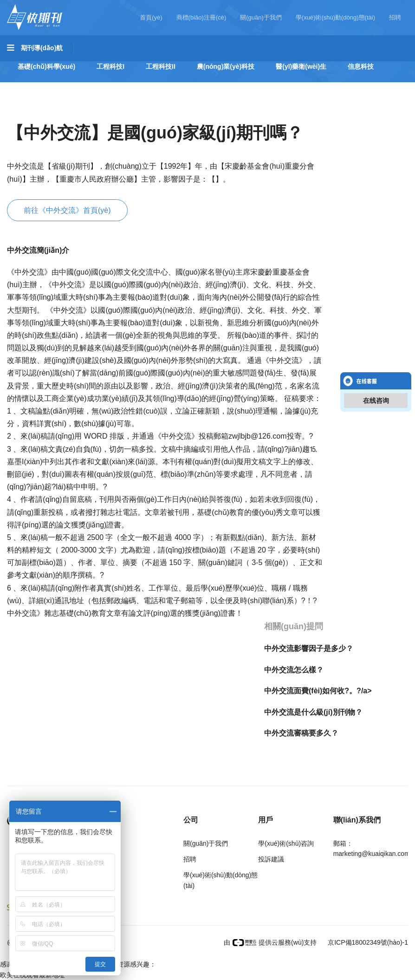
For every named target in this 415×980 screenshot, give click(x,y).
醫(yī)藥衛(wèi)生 (301, 66)
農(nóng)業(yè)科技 (226, 66)
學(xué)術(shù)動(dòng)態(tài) (335, 17)
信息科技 (361, 66)
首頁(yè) (151, 17)
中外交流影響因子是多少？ (309, 648)
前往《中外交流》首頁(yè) (67, 210)
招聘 (395, 17)
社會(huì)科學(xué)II (195, 92)
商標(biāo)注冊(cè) (201, 17)
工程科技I (110, 66)
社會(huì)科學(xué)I (116, 92)
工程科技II (161, 66)
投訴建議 (271, 859)
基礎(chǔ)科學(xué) (46, 66)
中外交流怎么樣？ (294, 670)
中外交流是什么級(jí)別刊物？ (313, 712)
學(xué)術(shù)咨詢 (286, 843)
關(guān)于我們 (261, 17)
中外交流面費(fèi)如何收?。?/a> (318, 691)
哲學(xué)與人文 (42, 92)
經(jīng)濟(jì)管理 (271, 92)
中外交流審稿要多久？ (301, 733)
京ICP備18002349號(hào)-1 (367, 942)
